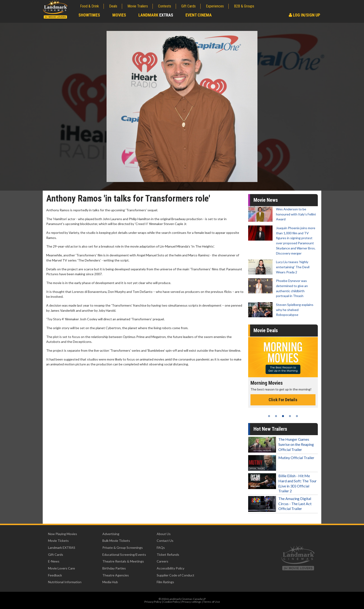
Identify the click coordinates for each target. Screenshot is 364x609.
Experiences (215, 6)
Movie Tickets (58, 541)
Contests (165, 6)
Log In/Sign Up (304, 15)
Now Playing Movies (63, 534)
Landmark (156, 15)
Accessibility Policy (171, 568)
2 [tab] (276, 416)
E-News (54, 561)
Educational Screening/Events (124, 554)
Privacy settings (192, 602)
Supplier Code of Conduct (175, 575)
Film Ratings (165, 582)
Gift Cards (188, 6)
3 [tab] (283, 416)
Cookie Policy (172, 602)
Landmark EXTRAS (62, 548)
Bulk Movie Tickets (116, 541)
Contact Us (165, 541)
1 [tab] (269, 416)
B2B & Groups (244, 6)
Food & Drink (89, 6)
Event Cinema (199, 15)
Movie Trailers (138, 6)
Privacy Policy (153, 602)
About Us (164, 534)
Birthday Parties (114, 568)
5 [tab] (297, 416)
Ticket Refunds (168, 554)
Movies (119, 15)
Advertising (111, 534)
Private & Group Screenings (123, 548)
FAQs (161, 548)
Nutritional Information (65, 582)
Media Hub (110, 582)
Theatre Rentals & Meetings (123, 561)
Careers (162, 561)
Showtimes (89, 15)
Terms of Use (211, 602)
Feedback (55, 575)
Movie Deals (266, 330)
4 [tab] (290, 416)
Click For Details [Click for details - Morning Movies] (283, 400)
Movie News (266, 200)
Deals (113, 6)
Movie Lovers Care (62, 568)
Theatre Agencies (116, 575)
